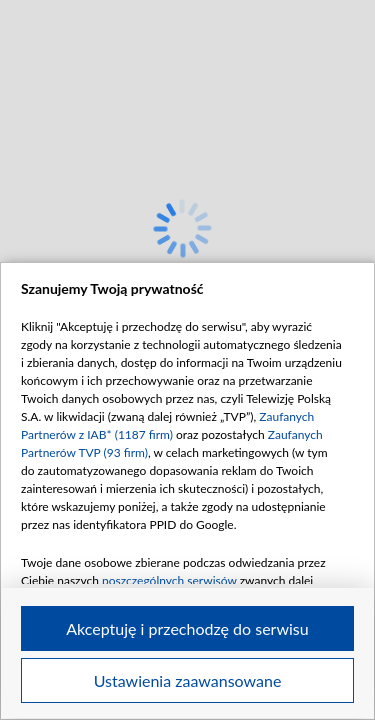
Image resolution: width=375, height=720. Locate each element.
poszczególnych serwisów (169, 580)
